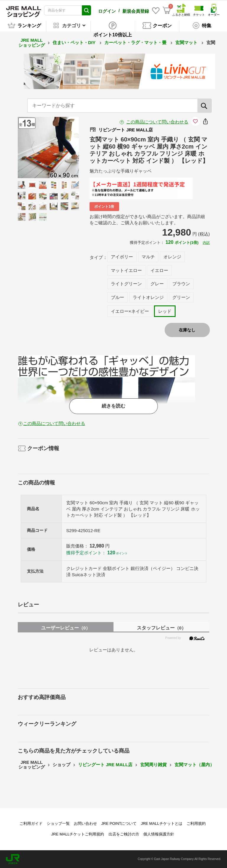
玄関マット (187, 42)
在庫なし (187, 330)
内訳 (206, 243)
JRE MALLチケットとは (162, 823)
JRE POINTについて (119, 823)
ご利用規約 (196, 823)
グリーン (181, 297)
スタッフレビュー (161, 628)
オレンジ (172, 257)
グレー (157, 284)
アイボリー (122, 257)
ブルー (117, 297)
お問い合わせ (85, 823)
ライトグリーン (126, 284)
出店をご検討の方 (124, 834)
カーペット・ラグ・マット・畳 (136, 42)
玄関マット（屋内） (194, 765)
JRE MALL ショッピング (32, 43)
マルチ (148, 257)
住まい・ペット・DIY (75, 42)
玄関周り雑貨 (153, 765)
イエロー (159, 270)
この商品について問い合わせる (157, 122)
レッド (165, 311)
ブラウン (181, 284)
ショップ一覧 (58, 823)
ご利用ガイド (31, 823)
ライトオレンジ (148, 297)
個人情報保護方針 (159, 834)
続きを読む (113, 406)
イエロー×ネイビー (130, 311)
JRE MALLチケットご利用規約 (78, 834)
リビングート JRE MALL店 (105, 765)
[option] (48, 148)
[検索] (205, 106)
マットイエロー (126, 270)
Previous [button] (36, 147)
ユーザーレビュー (66, 628)
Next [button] (60, 147)
